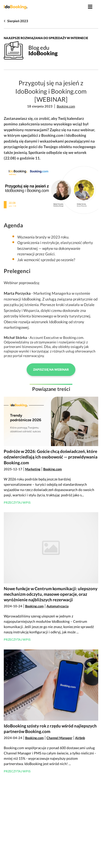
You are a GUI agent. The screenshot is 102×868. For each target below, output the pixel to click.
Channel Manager (59, 738)
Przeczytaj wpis (17, 503)
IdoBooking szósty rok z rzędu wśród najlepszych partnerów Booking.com (50, 729)
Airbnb (80, 738)
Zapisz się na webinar (51, 370)
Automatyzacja (58, 606)
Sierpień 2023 (18, 21)
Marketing (33, 469)
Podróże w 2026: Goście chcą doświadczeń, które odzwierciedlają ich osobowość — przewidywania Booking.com (51, 457)
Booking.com (66, 106)
